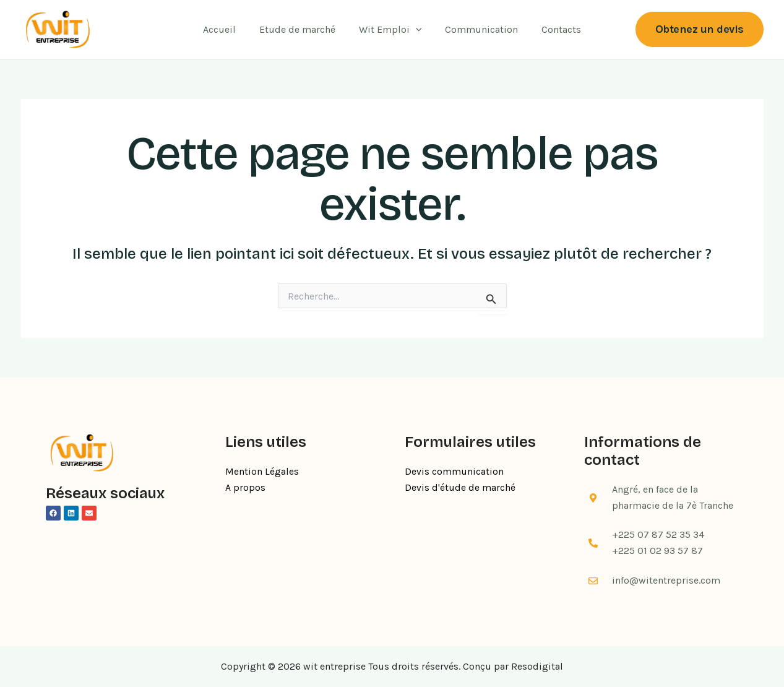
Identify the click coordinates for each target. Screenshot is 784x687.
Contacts (554, 29)
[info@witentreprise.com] (593, 581)
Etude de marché (301, 29)
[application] (416, 30)
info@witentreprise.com (666, 580)
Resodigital (537, 666)
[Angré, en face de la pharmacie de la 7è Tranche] (593, 498)
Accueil (227, 29)
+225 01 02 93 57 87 (657, 551)
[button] (700, 29)
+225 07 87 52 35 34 (658, 534)
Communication (478, 29)
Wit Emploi (390, 30)
